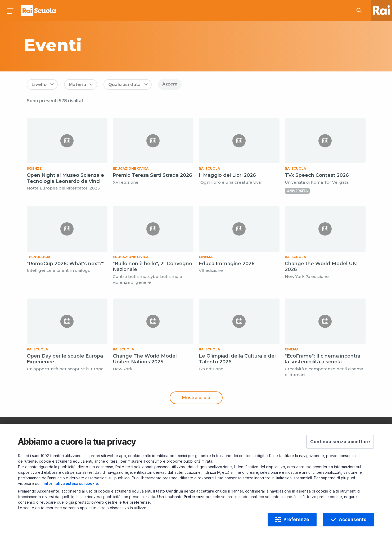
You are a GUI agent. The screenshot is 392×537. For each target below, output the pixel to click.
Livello (39, 85)
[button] (340, 442)
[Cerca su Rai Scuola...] (361, 11)
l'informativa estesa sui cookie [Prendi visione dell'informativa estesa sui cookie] (70, 483)
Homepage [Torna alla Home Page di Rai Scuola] (39, 11)
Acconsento (353, 520)
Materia (77, 85)
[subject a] (139, 45)
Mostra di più (196, 398)
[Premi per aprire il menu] (11, 11)
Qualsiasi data (124, 85)
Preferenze (296, 520)
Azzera (170, 84)
